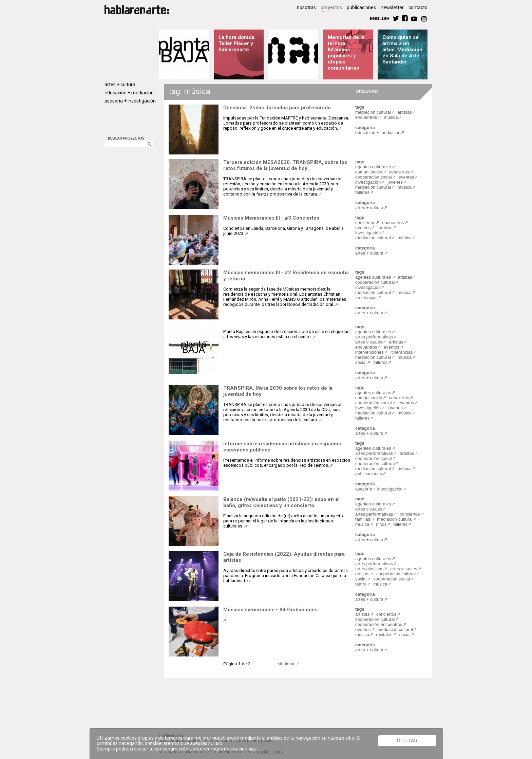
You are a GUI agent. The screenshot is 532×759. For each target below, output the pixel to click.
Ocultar (407, 741)
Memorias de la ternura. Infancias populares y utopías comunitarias (346, 53)
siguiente (287, 664)
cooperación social (374, 177)
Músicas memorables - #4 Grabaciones (270, 610)
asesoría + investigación (130, 101)
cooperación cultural (375, 282)
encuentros (366, 117)
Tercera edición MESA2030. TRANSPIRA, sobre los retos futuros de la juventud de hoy (285, 165)
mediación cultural (373, 112)
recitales (384, 635)
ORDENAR (366, 91)
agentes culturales (373, 167)
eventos (406, 177)
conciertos (399, 172)
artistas (405, 112)
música (391, 117)
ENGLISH (380, 18)
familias (385, 228)
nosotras (306, 7)
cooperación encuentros (379, 624)
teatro (361, 584)
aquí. (253, 749)
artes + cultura (120, 85)
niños (381, 524)
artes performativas (374, 337)
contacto (418, 7)
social (361, 362)
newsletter (392, 7)
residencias (366, 298)
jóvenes (395, 182)
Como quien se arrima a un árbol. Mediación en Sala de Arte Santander (402, 50)
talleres (362, 192)
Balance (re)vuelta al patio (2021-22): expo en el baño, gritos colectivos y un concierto (281, 502)
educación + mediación (129, 93)
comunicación (369, 172)
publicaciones (361, 7)
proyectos (331, 7)
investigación (368, 182)
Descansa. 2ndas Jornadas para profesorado (277, 108)
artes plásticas (369, 569)
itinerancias (402, 352)
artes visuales (369, 342)
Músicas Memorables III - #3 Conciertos (271, 218)
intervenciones (369, 352)
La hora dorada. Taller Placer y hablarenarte (237, 43)
